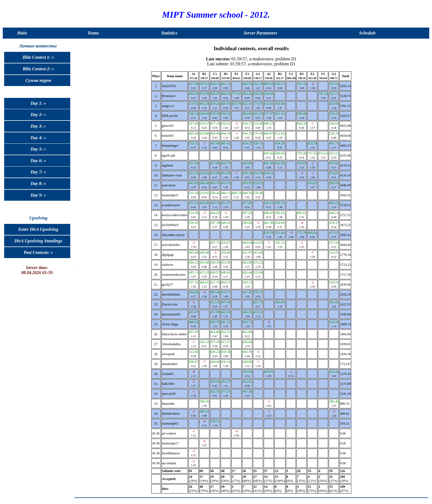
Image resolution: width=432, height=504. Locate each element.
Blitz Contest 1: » (38, 57)
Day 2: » (38, 115)
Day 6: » (38, 161)
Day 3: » (38, 126)
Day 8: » (38, 183)
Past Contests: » (38, 252)
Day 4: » (38, 138)
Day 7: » (38, 172)
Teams (93, 33)
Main (22, 33)
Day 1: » (38, 103)
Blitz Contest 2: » (38, 69)
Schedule (368, 33)
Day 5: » (38, 149)
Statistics (169, 33)
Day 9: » (38, 195)
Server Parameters (260, 33)
